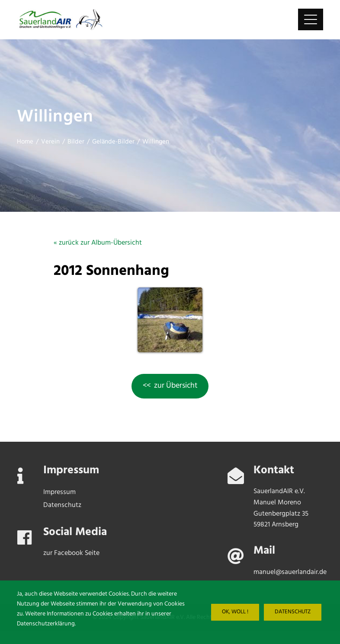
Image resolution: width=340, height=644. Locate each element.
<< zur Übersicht (170, 386)
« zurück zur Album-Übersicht (98, 243)
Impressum (59, 492)
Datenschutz (293, 612)
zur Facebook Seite (71, 553)
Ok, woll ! (235, 612)
